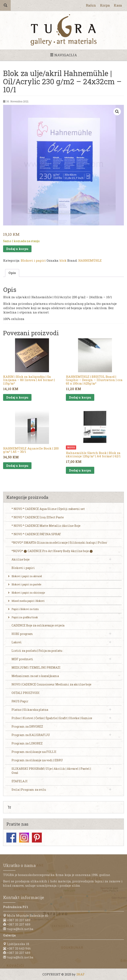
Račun (91, 5)
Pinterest (37, 838)
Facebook (11, 838)
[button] (117, 112)
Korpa (105, 5)
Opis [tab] (12, 273)
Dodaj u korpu (17, 249)
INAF (80, 974)
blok (63, 260)
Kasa (118, 5)
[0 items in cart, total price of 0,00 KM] (9, 807)
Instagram (24, 838)
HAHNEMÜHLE (90, 260)
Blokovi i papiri (33, 260)
